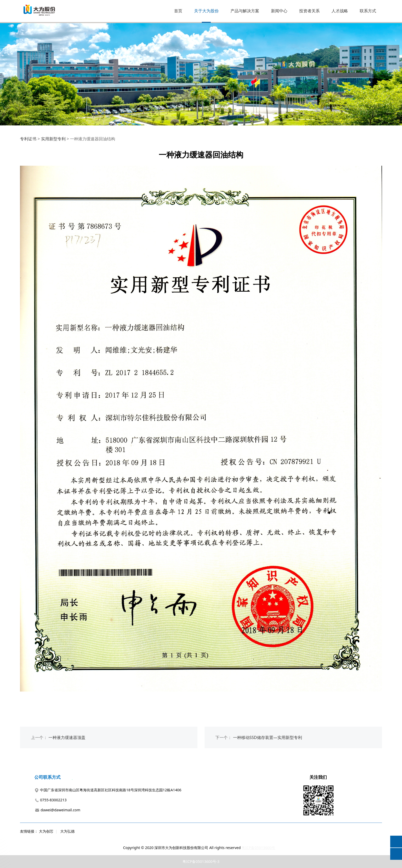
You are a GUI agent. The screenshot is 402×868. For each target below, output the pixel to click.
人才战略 (340, 11)
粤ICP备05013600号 (258, 848)
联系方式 (368, 11)
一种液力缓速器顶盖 (67, 737)
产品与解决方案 (245, 11)
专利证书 (28, 139)
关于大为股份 (206, 11)
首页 (178, 11)
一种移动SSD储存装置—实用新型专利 (268, 737)
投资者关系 (309, 11)
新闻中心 (279, 11)
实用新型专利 (53, 139)
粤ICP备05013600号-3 (201, 861)
